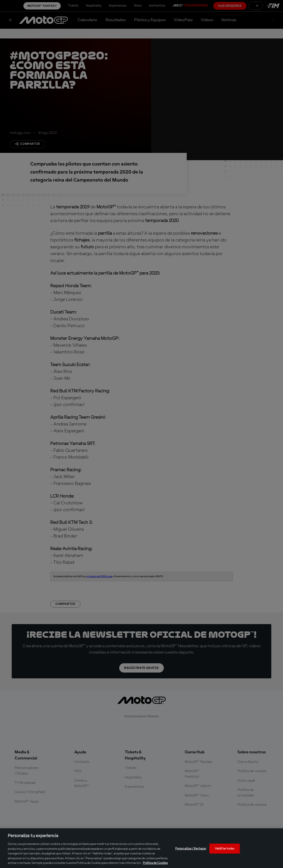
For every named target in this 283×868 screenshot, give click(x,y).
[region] (141, 848)
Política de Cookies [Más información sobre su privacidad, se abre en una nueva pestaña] (155, 863)
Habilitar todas (225, 848)
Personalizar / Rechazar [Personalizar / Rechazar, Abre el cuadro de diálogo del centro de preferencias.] (191, 848)
